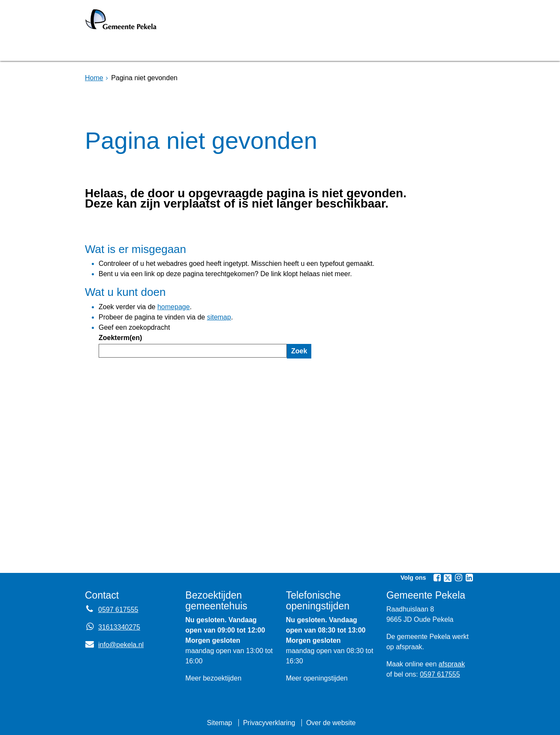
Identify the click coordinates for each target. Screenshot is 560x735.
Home (94, 78)
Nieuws (322, 49)
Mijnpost (372, 49)
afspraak (452, 664)
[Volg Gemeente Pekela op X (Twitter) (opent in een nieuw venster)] (448, 578)
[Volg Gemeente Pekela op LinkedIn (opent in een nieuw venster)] (469, 578)
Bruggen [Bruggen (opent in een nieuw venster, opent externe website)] (170, 49)
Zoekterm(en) (120, 338)
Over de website (331, 723)
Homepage (114, 49)
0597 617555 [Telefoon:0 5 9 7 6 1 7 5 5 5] (118, 610)
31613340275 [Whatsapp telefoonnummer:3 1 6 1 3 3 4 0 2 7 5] (119, 627)
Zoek (299, 351)
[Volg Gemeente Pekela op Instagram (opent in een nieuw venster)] (458, 578)
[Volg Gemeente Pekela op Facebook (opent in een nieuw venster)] (437, 578)
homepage (174, 307)
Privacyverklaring (269, 723)
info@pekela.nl (114, 645)
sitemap (219, 317)
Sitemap (219, 723)
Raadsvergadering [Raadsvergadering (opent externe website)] (247, 49)
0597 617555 (440, 674)
